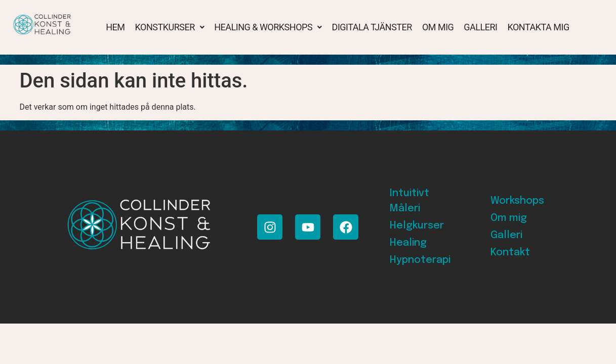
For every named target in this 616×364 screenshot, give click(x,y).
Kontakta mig (538, 27)
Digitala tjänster (372, 27)
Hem (115, 27)
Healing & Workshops (268, 27)
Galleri (480, 27)
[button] (170, 27)
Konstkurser (170, 27)
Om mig (438, 27)
